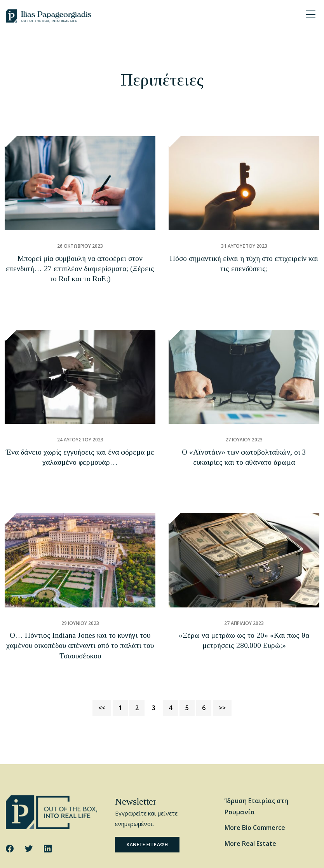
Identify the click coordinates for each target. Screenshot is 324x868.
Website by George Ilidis (290, 855)
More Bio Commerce (255, 769)
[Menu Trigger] (310, 14)
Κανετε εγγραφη (147, 786)
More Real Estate (250, 785)
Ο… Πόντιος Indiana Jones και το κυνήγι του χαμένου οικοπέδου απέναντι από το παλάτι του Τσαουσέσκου (80, 598)
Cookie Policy (98, 855)
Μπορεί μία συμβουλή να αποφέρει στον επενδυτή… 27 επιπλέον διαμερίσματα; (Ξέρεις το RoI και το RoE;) (80, 261)
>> (222, 649)
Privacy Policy (134, 855)
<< (102, 649)
